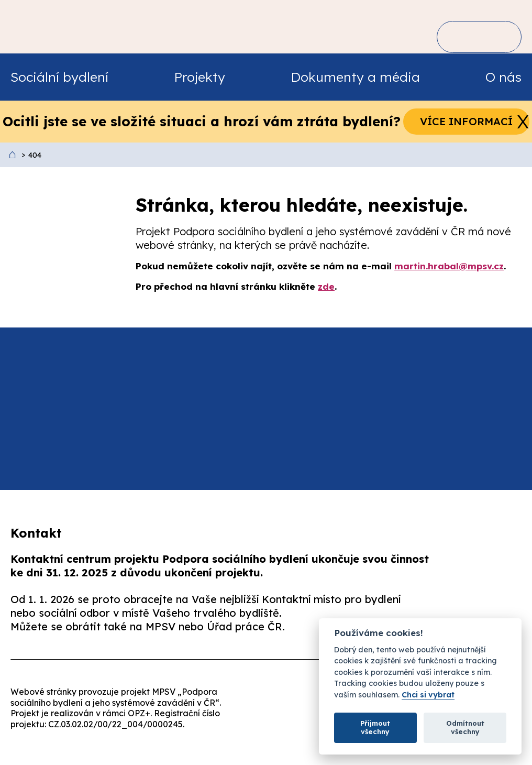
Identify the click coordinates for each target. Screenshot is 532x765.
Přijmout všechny (375, 727)
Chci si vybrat (428, 695)
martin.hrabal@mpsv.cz (449, 266)
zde (326, 286)
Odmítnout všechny (465, 727)
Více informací (466, 121)
